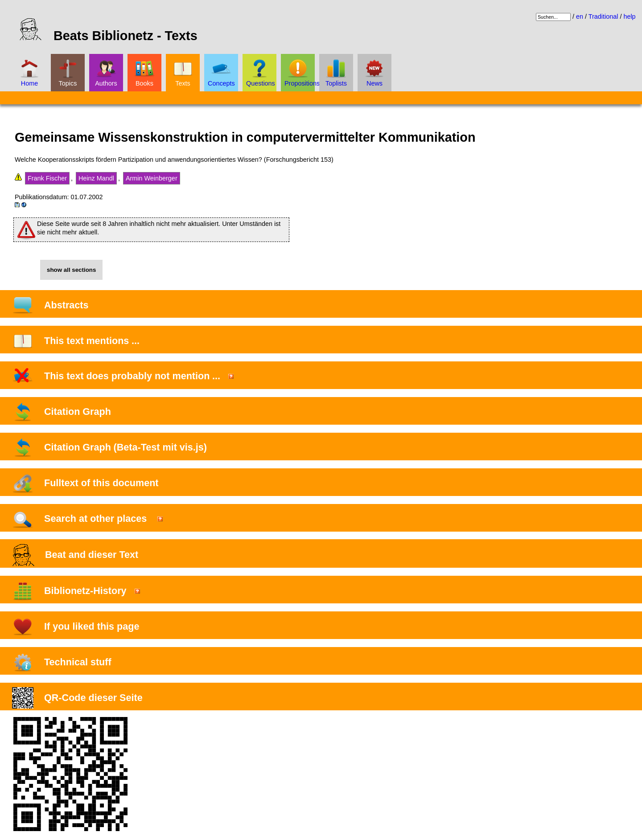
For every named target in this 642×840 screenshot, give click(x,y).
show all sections (71, 270)
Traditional (603, 16)
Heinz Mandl (96, 178)
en (580, 16)
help (629, 16)
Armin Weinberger (152, 178)
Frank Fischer (47, 178)
